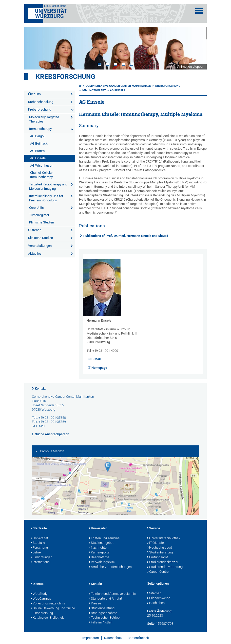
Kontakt (40, 389)
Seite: (151, 624)
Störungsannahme (103, 613)
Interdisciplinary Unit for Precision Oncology (46, 198)
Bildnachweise (159, 598)
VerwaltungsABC (102, 562)
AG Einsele (38, 158)
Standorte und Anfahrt (105, 599)
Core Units (36, 208)
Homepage (99, 368)
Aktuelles (35, 254)
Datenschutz (113, 638)
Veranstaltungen (40, 246)
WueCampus (41, 599)
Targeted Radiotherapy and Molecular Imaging (48, 186)
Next (198, 48)
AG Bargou (38, 136)
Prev (33, 48)
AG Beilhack (39, 143)
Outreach (35, 230)
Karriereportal (100, 553)
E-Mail (96, 359)
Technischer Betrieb (104, 618)
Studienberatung (160, 553)
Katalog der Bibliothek (47, 618)
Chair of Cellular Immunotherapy (41, 175)
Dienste (37, 584)
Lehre (36, 553)
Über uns (34, 94)
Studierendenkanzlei (163, 562)
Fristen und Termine (104, 538)
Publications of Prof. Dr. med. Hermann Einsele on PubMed (126, 236)
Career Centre (158, 572)
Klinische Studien (42, 222)
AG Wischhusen (42, 166)
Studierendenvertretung (165, 567)
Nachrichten (99, 548)
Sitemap (154, 594)
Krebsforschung (65, 77)
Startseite (39, 529)
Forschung (39, 548)
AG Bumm (37, 151)
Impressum (91, 638)
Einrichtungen (41, 558)
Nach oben (156, 603)
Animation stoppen (191, 67)
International (41, 562)
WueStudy (39, 594)
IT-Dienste (156, 543)
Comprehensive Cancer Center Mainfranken (118, 86)
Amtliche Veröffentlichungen (110, 567)
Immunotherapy (40, 129)
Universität (39, 538)
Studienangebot (101, 543)
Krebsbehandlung (41, 102)
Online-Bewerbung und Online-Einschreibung (53, 611)
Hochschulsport (160, 548)
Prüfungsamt (158, 558)
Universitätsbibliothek (164, 538)
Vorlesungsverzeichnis (48, 604)
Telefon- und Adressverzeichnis (112, 594)
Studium (38, 543)
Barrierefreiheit (138, 638)
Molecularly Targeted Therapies (44, 119)
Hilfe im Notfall (101, 623)
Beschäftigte (99, 558)
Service (154, 529)
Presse (95, 604)
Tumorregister (39, 215)
